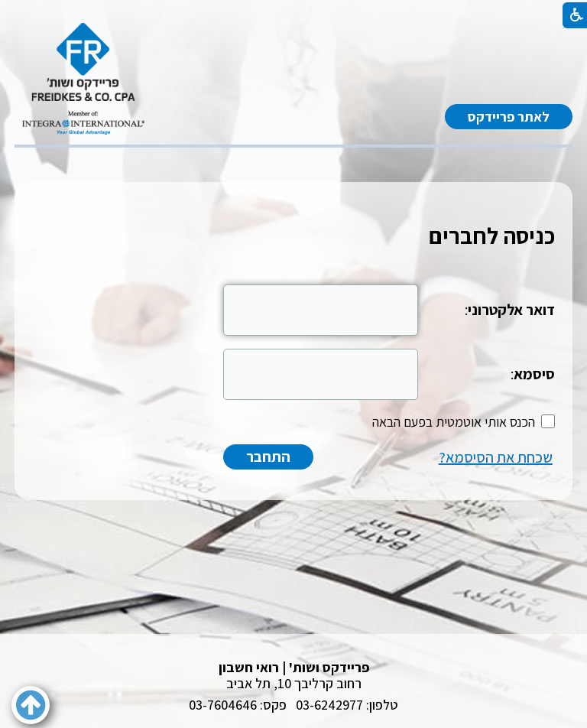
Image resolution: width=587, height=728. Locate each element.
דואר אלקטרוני (511, 310)
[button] (31, 705)
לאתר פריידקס (509, 117)
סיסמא (534, 374)
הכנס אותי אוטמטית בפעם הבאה (454, 422)
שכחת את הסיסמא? (496, 457)
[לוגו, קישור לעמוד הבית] (83, 79)
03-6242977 (329, 705)
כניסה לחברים (492, 236)
